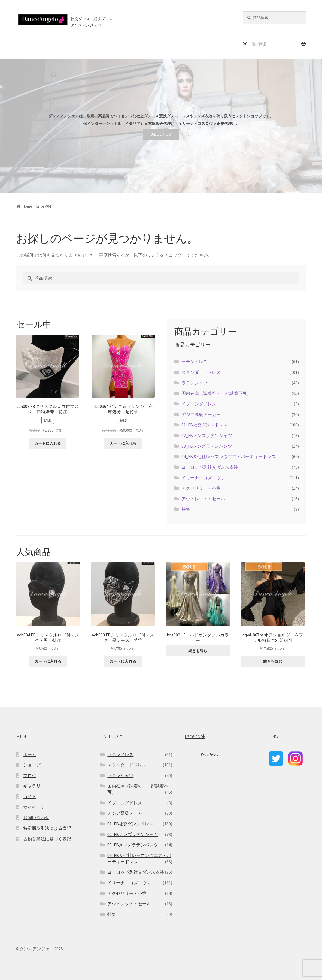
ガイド (30, 796)
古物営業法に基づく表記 (47, 839)
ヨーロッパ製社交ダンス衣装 (210, 467)
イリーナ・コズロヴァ (203, 478)
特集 (186, 509)
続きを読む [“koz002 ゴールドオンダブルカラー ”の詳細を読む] (198, 651)
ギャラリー (34, 786)
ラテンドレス (195, 362)
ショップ (41, 43)
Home (27, 206)
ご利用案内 (83, 43)
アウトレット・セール (203, 499)
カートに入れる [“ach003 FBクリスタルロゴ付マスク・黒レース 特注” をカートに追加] (123, 661)
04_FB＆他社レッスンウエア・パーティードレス (229, 456)
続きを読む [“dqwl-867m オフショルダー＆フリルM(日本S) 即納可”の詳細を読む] (273, 661)
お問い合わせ (154, 43)
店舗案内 (108, 43)
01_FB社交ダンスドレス (205, 425)
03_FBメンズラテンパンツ (207, 446)
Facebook (195, 736)
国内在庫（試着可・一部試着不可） (216, 393)
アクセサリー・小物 (201, 488)
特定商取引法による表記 (47, 828)
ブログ (131, 43)
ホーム (21, 43)
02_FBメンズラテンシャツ (207, 435)
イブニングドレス (199, 404)
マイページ (34, 807)
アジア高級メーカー (201, 414)
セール (61, 43)
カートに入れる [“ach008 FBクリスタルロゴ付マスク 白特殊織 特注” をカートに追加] (48, 443)
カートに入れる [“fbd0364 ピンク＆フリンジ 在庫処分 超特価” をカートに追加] (123, 443)
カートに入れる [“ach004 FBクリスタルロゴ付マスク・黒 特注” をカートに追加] (48, 661)
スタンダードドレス (201, 372)
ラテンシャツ (195, 383)
